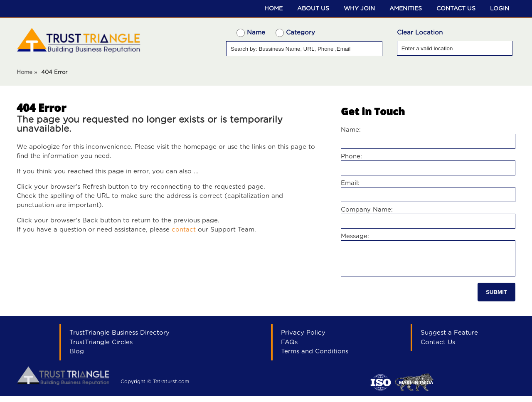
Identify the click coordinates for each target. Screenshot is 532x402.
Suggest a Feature (449, 339)
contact (184, 230)
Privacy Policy (303, 339)
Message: (355, 236)
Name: (351, 130)
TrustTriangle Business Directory (119, 339)
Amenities (406, 9)
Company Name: (367, 210)
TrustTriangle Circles (101, 349)
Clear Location (420, 33)
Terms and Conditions (315, 358)
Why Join (359, 9)
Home (273, 9)
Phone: (351, 157)
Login (500, 9)
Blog (77, 358)
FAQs (289, 349)
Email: (350, 183)
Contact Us (456, 9)
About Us (313, 9)
